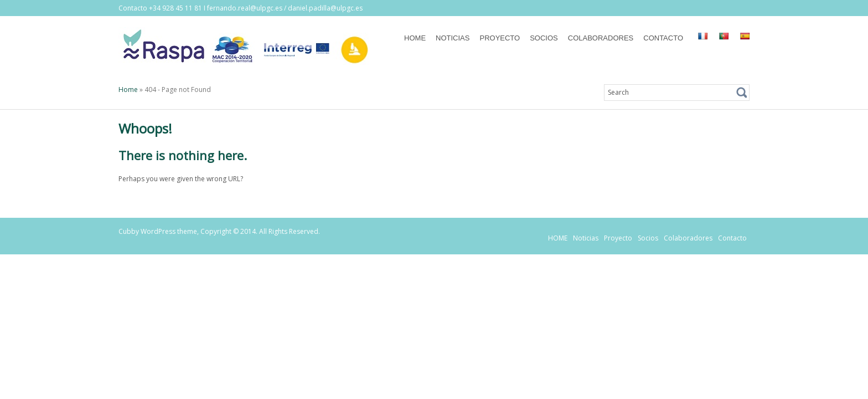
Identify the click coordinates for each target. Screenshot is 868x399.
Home (128, 89)
